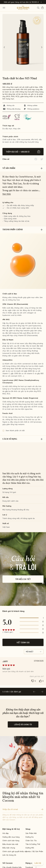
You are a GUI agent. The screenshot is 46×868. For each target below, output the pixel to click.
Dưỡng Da (30, 837)
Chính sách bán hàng (11, 841)
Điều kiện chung (9, 848)
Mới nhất (34, 652)
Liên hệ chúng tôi (9, 855)
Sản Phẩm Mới (31, 833)
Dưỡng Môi (30, 848)
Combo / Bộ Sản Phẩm (34, 852)
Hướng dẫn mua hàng (11, 837)
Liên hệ (38, 863)
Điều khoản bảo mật (10, 844)
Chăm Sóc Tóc (31, 841)
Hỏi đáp (6, 833)
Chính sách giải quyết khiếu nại (11, 852)
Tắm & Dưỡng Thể (33, 844)
